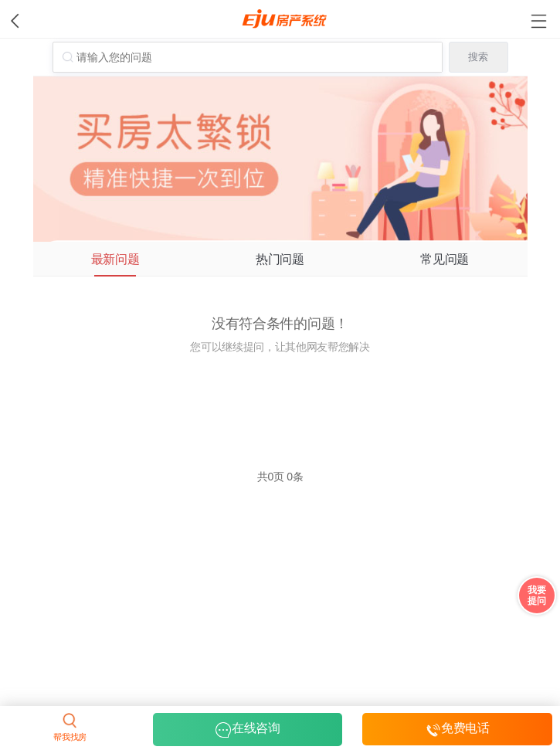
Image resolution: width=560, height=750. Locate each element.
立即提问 (280, 395)
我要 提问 (536, 596)
